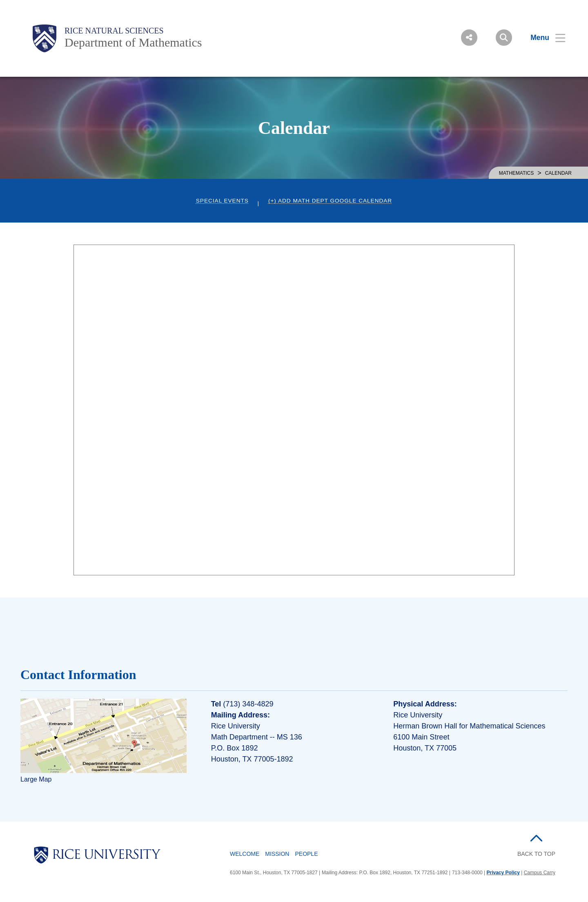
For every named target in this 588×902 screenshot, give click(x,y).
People (306, 854)
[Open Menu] (543, 38)
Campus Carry (540, 873)
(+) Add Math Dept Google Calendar (330, 201)
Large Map (36, 779)
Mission (277, 854)
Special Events (222, 201)
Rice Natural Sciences (114, 31)
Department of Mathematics (133, 42)
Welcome (245, 854)
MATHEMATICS (517, 173)
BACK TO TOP (536, 854)
